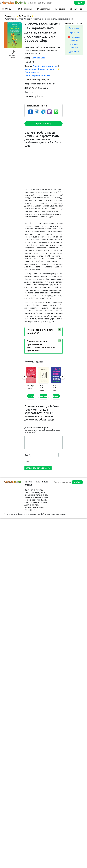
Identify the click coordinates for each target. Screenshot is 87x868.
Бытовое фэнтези (74, 46)
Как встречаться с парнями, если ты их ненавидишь (56, 387)
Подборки (77, 9)
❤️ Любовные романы (74, 39)
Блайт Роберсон (56, 390)
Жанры (8, 9)
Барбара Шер (38, 58)
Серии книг (74, 33)
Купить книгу (43, 124)
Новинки (62, 9)
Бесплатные (45, 9)
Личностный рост (47, 69)
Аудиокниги (74, 28)
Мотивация (30, 69)
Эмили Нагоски (31, 388)
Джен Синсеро (43, 390)
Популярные (27, 9)
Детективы (74, 52)
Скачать (31, 396)
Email (28, 461)
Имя (27, 455)
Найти (80, 3)
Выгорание (31, 386)
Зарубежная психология (45, 66)
